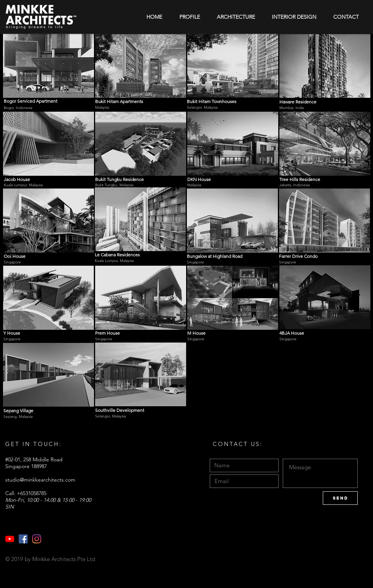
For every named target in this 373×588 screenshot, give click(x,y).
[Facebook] (23, 539)
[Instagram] (37, 539)
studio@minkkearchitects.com (40, 480)
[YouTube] (10, 539)
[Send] (340, 498)
